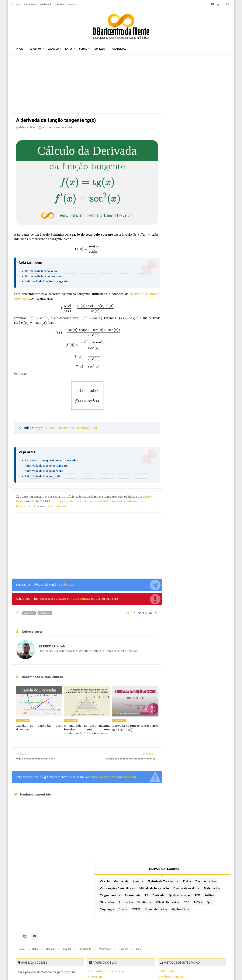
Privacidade (30, 4)
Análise (177, 142)
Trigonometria (183, 128)
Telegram (68, 585)
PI (219, 128)
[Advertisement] (87, 85)
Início (20, 49)
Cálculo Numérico (203, 149)
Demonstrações (183, 100)
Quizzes (100, 49)
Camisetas (119, 49)
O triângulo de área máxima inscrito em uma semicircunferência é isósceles (87, 729)
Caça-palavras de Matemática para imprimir (47, 907)
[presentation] (150, 235)
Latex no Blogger (102, 944)
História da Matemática (188, 93)
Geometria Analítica (186, 121)
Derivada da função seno (41, 271)
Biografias (194, 142)
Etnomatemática (210, 163)
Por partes (169, 906)
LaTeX (187, 156)
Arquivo (35, 49)
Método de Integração (187, 114)
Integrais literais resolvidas (180, 934)
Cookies (60, 4)
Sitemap (51, 884)
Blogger (118, 970)
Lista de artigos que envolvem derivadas (51, 461)
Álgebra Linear (182, 170)
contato (85, 599)
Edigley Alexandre (156, 970)
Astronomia (205, 128)
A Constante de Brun (31, 919)
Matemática (211, 121)
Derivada (45, 613)
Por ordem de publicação (107, 906)
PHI (218, 135)
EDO (176, 156)
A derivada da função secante (44, 471)
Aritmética (212, 142)
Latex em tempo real (104, 933)
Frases (177, 163)
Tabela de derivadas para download (70, 428)
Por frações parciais (175, 923)
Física (212, 93)
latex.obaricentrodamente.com (114, 777)
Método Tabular (173, 912)
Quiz (199, 156)
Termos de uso (56, 506)
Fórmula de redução (175, 940)
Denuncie (73, 4)
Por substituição (173, 917)
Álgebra (211, 86)
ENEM (190, 163)
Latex (69, 49)
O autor (67, 884)
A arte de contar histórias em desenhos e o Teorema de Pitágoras (46, 933)
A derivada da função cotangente (46, 282)
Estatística (180, 149)
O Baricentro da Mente (67, 970)
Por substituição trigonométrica (183, 929)
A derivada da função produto (44, 476)
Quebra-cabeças (200, 135)
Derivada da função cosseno (43, 276)
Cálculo (53, 49)
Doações (124, 884)
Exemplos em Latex (104, 939)
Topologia (213, 156)
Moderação (46, 4)
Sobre (83, 49)
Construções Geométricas (190, 107)
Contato (16, 4)
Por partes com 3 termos (179, 946)
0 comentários (65, 127)
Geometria (194, 86)
